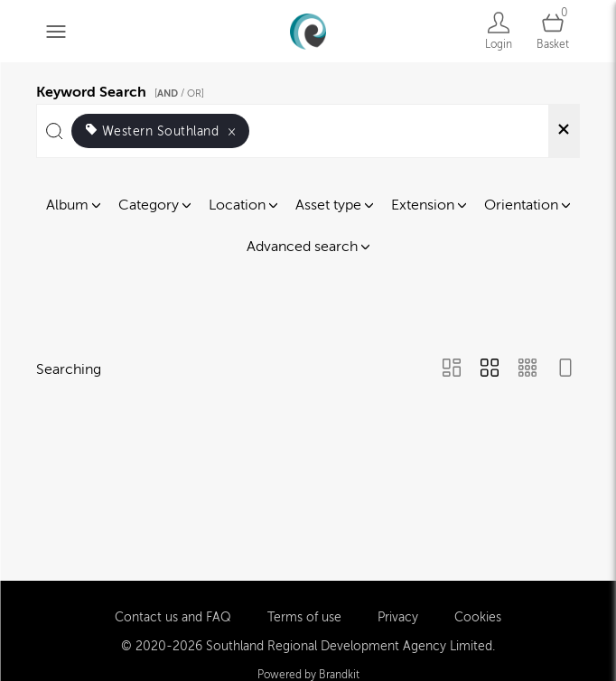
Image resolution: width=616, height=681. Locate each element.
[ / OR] (179, 93)
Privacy (398, 616)
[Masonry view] (452, 369)
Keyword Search (123, 89)
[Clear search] (564, 131)
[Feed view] (565, 369)
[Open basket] (553, 31)
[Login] (499, 31)
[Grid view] (490, 369)
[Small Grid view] (527, 369)
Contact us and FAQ (173, 616)
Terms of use (304, 616)
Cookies (478, 616)
